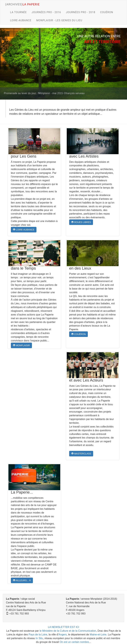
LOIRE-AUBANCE (21, 20)
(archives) (22, 4)
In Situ (39, 638)
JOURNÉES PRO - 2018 (80, 12)
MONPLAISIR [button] (21, 345)
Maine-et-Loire (98, 635)
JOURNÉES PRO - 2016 (46, 12)
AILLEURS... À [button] (22, 580)
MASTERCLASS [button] (81, 454)
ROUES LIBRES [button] (81, 222)
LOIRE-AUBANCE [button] (24, 230)
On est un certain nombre (74, 642)
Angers (63, 635)
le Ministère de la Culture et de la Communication (68, 631)
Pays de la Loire (38, 635)
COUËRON (107, 12)
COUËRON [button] (78, 334)
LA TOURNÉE (18, 12)
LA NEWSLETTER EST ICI (64, 627)
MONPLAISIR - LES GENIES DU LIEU (59, 20)
